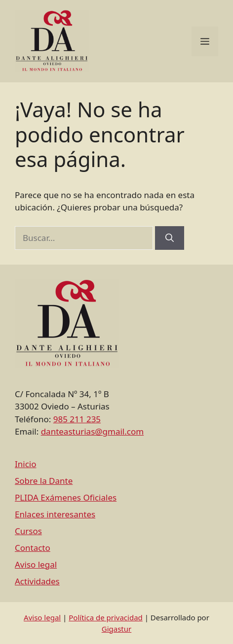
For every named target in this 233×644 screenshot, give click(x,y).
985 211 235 (77, 419)
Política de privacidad (106, 617)
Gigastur (117, 629)
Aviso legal (36, 564)
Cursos (28, 531)
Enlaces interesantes (55, 514)
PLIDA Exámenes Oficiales (66, 497)
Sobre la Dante (44, 481)
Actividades (37, 581)
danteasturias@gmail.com (92, 431)
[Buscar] (170, 238)
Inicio (26, 464)
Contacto (33, 548)
